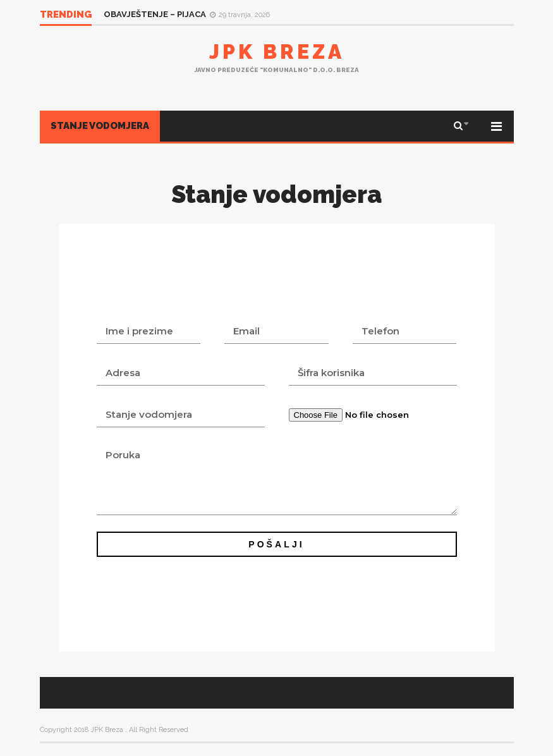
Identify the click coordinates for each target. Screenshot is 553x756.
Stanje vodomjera (100, 126)
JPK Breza (277, 52)
